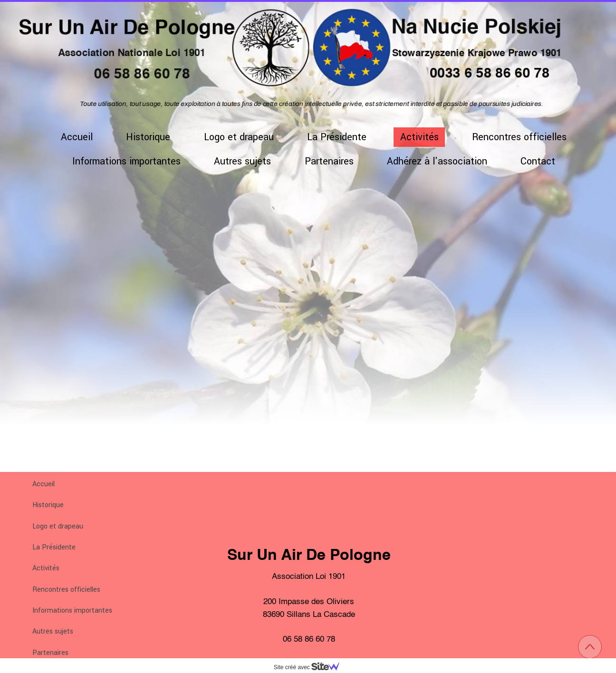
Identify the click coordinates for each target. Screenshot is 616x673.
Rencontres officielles (66, 590)
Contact (538, 161)
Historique (48, 505)
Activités (46, 568)
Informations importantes (72, 611)
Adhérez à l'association (437, 161)
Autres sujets (53, 631)
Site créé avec (310, 667)
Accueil (43, 484)
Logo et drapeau (58, 526)
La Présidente (54, 547)
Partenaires (50, 653)
